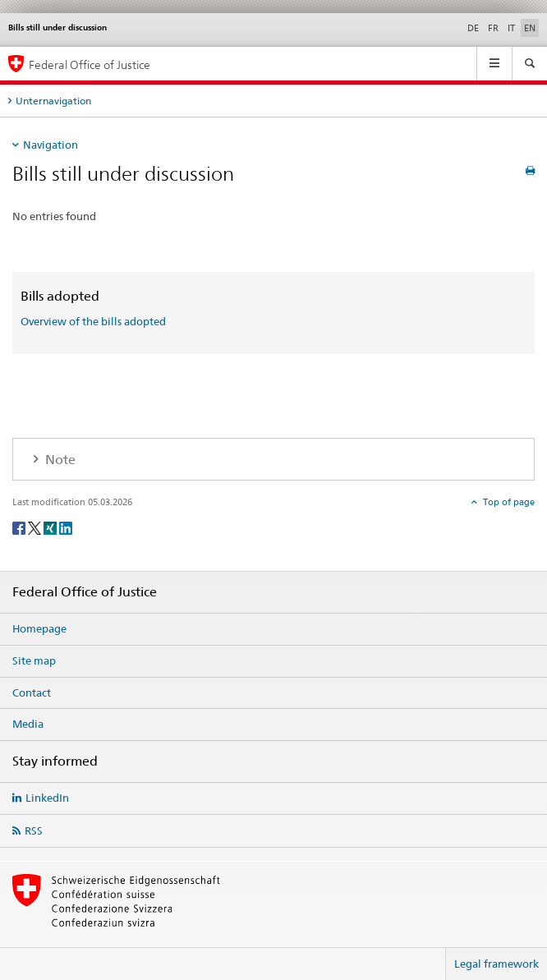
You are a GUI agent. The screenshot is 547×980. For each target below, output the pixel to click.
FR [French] (493, 28)
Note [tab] (59, 460)
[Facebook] (20, 527)
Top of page (508, 502)
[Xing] (51, 527)
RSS (34, 830)
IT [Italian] (511, 28)
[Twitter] (36, 527)
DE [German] (473, 28)
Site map (34, 660)
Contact (32, 692)
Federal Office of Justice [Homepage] (90, 64)
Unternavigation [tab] (53, 101)
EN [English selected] (530, 28)
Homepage (39, 628)
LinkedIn (47, 798)
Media (28, 724)
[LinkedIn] (66, 527)
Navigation (51, 145)
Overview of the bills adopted (93, 321)
